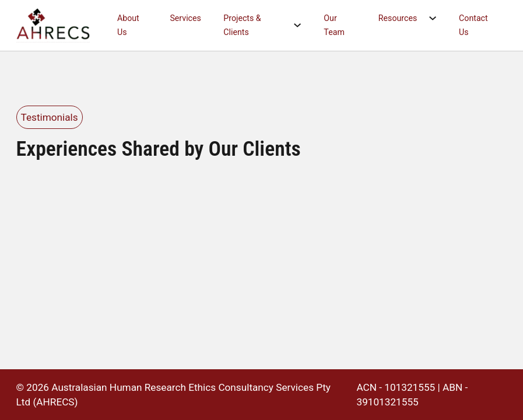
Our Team (334, 25)
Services (185, 18)
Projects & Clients (242, 25)
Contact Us (473, 25)
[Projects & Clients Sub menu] (303, 25)
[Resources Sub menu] (438, 18)
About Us (128, 25)
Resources (398, 18)
